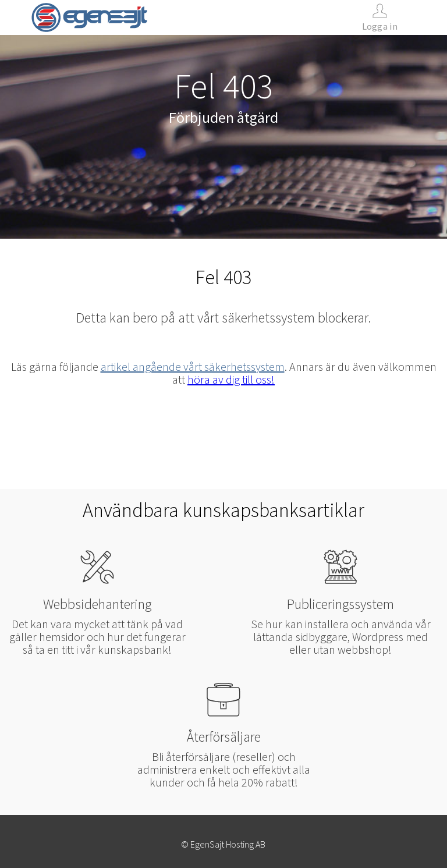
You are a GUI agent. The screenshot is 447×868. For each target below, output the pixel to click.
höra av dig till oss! (231, 379)
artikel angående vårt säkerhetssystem (193, 366)
